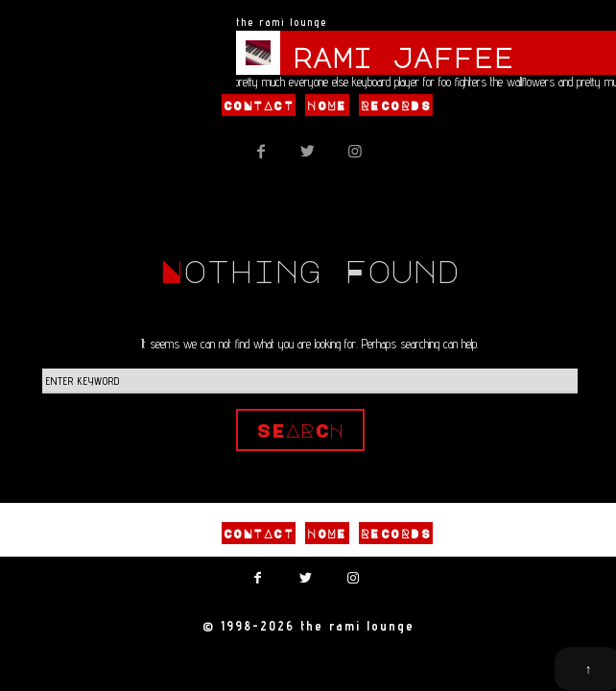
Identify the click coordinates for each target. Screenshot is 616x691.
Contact (259, 106)
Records (396, 106)
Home (327, 106)
